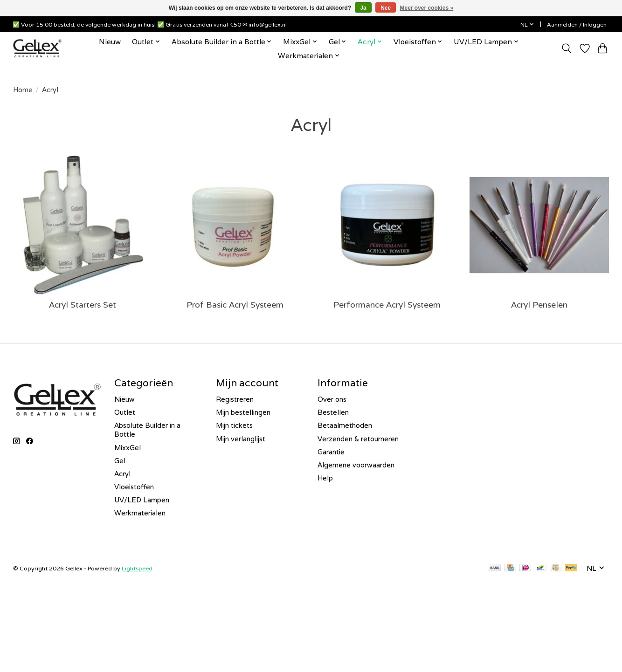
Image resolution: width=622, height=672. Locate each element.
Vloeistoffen (134, 487)
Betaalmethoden (345, 425)
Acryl (122, 474)
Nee (386, 8)
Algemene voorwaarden (356, 465)
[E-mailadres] (77, 621)
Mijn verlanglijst (241, 439)
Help (325, 478)
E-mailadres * (37, 606)
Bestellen (333, 412)
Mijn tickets (234, 425)
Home (23, 90)
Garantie (331, 452)
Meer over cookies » (427, 8)
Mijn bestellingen (243, 412)
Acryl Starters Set (83, 305)
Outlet (125, 412)
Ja (363, 8)
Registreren (235, 399)
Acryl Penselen (539, 305)
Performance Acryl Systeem (387, 305)
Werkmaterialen (140, 513)
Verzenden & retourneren (358, 439)
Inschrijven (77, 645)
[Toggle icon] (567, 48)
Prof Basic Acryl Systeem (235, 305)
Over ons (332, 399)
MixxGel (128, 448)
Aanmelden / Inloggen (577, 24)
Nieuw (110, 41)
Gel (120, 461)
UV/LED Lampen (142, 500)
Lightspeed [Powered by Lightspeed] (137, 568)
